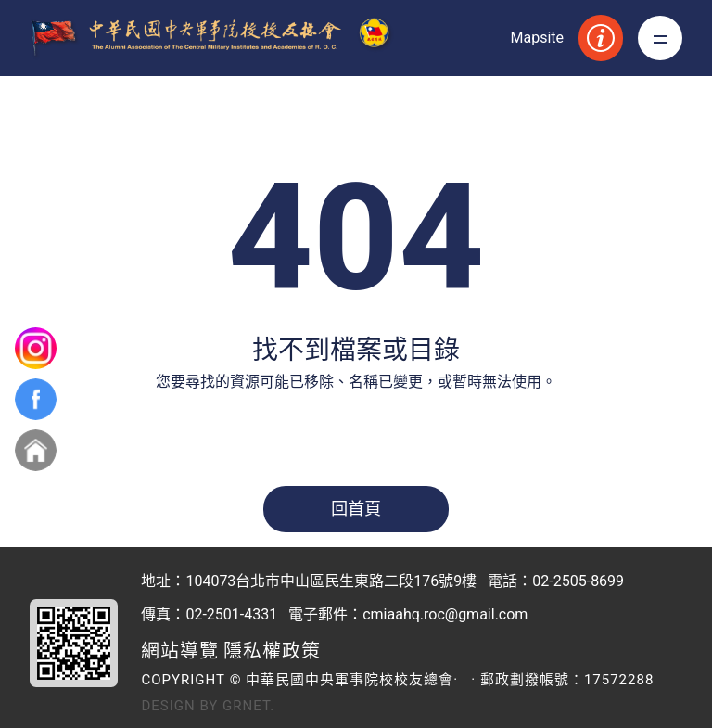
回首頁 (356, 509)
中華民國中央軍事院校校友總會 (215, 38)
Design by (179, 706)
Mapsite (537, 38)
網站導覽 (180, 651)
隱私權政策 (272, 651)
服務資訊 (601, 38)
